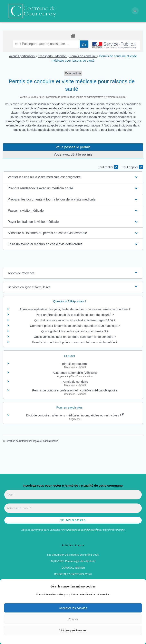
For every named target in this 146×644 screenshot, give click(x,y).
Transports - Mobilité (52, 56)
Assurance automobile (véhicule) (75, 373)
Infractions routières (75, 364)
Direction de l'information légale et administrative (32, 441)
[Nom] (73, 495)
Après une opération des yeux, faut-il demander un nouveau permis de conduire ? (75, 309)
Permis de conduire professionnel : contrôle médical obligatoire (75, 390)
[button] (73, 177)
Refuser (73, 619)
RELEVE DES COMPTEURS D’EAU (73, 574)
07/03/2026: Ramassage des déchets (73, 561)
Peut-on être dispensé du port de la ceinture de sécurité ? (75, 315)
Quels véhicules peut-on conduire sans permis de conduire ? (75, 337)
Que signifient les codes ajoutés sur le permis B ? (75, 331)
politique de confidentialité (82, 530)
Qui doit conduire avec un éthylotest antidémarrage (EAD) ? (75, 320)
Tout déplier (133, 167)
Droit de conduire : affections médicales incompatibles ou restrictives (75, 415)
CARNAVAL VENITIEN (73, 568)
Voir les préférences (73, 630)
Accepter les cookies (73, 608)
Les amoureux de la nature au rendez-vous (73, 555)
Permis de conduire (83, 56)
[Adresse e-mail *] (73, 508)
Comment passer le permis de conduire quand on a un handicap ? (75, 326)
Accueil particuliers (22, 56)
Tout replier (108, 167)
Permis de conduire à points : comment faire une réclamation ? (75, 342)
